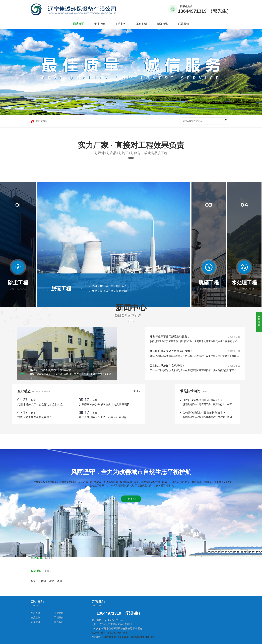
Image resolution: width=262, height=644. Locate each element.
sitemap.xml (110, 637)
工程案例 (142, 24)
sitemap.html (138, 637)
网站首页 (78, 24)
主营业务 (120, 24)
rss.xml (150, 637)
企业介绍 (99, 24)
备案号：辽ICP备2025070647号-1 (109, 633)
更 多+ (95, 391)
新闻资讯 (163, 24)
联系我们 (184, 24)
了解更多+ (131, 533)
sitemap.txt (123, 637)
